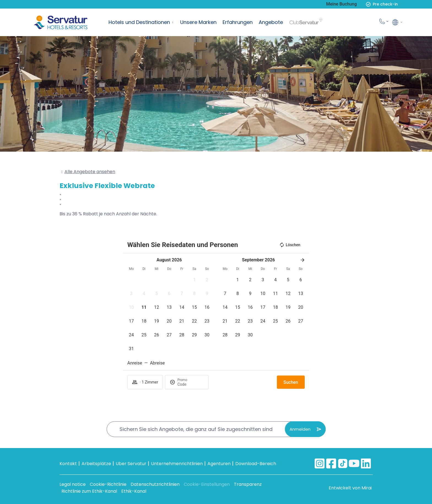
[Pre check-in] (368, 4)
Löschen (290, 245)
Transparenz (248, 484)
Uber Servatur (131, 464)
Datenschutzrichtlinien (155, 484)
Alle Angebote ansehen (90, 172)
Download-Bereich (256, 464)
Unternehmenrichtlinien (177, 464)
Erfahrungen (238, 22)
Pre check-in (385, 4)
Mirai (367, 488)
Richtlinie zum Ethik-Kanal (89, 491)
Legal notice (73, 484)
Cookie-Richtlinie (108, 484)
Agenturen (219, 464)
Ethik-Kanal (134, 491)
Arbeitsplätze (96, 464)
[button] (195, 280)
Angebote (271, 22)
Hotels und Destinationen (139, 22)
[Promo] (191, 384)
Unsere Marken (198, 22)
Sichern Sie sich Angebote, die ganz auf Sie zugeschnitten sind (196, 429)
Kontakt (68, 464)
